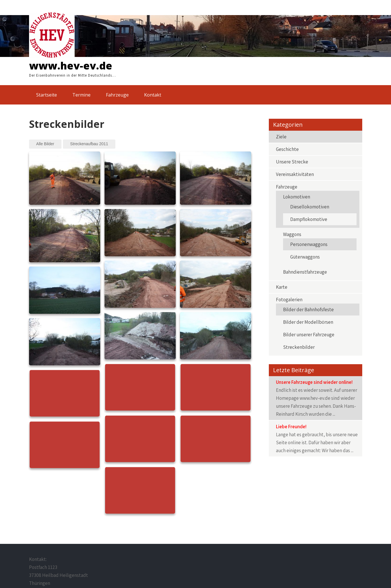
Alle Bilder (45, 144)
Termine (81, 95)
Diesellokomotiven (310, 207)
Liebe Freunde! (291, 427)
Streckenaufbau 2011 (89, 144)
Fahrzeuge (117, 95)
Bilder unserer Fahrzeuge (309, 335)
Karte (282, 287)
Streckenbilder (299, 347)
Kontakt (153, 95)
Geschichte (287, 149)
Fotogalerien (289, 300)
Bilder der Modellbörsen (308, 322)
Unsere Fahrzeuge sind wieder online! (314, 382)
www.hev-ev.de (71, 66)
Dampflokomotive (309, 219)
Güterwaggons (305, 257)
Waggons (292, 234)
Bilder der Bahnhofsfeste (308, 310)
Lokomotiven (297, 197)
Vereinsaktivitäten (295, 174)
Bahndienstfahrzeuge (305, 272)
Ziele (281, 137)
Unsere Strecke (292, 162)
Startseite (47, 95)
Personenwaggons (309, 244)
